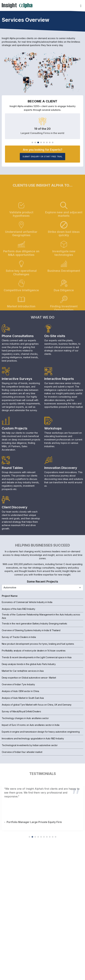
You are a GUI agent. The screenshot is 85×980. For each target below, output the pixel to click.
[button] (32, 142)
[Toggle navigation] (81, 5)
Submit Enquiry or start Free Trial (42, 156)
